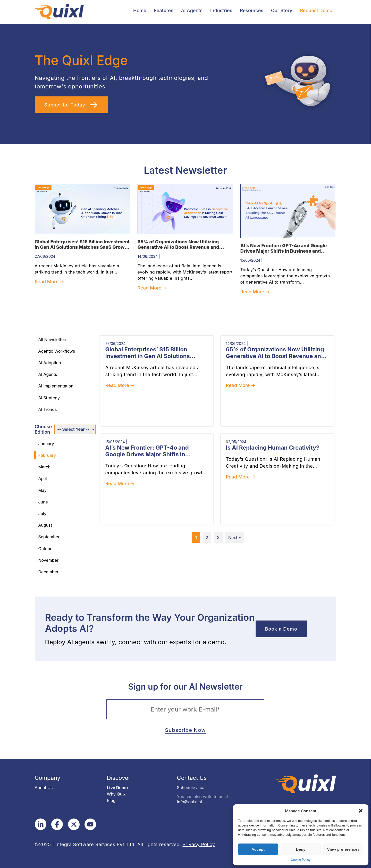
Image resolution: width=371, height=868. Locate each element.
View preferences (343, 849)
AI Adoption (50, 363)
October (46, 549)
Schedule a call (192, 788)
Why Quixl (117, 794)
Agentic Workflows (57, 351)
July (43, 514)
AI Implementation (56, 386)
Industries (221, 10)
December (49, 572)
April (43, 478)
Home (140, 10)
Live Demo (117, 788)
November (49, 560)
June (43, 502)
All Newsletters (53, 340)
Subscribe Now (185, 730)
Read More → (50, 282)
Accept (258, 849)
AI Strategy (49, 398)
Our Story (282, 10)
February (47, 455)
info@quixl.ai (189, 802)
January (46, 444)
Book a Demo (281, 629)
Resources (252, 10)
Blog (111, 800)
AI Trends (48, 409)
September (49, 537)
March (45, 467)
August (45, 525)
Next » (235, 538)
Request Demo (316, 10)
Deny (301, 849)
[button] (361, 811)
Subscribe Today (66, 105)
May (43, 490)
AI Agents (192, 10)
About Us (44, 788)
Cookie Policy (301, 860)
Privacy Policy (199, 844)
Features (164, 10)
